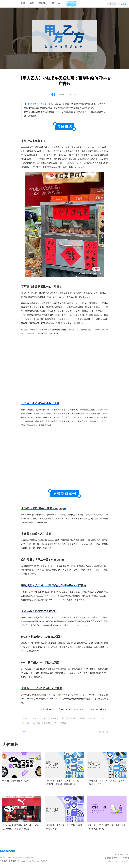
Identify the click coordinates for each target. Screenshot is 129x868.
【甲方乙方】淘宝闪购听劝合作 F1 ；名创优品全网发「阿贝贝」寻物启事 (20, 827)
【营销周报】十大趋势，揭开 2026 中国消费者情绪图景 (63, 827)
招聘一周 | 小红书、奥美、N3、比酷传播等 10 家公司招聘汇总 (106, 827)
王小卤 (63, 718)
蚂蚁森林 (47, 723)
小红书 (36, 718)
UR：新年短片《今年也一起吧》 (41, 663)
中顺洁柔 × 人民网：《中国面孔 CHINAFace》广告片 (54, 585)
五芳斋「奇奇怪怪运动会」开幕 (40, 403)
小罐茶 (82, 718)
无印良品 (37, 723)
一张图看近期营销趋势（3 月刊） (17, 781)
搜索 (113, 4)
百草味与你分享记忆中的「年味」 (42, 287)
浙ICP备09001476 (122, 854)
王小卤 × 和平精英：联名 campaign (43, 508)
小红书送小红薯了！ (33, 141)
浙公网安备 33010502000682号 (117, 858)
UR (56, 723)
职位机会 (56, 3)
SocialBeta (60, 94)
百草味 (54, 718)
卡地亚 (63, 723)
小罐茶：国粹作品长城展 (36, 534)
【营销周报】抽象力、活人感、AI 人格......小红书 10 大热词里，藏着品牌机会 (63, 782)
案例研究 (43, 3)
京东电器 (26, 723)
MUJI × (41, 637)
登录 (124, 4)
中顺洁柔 (92, 718)
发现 (32, 3)
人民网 (102, 718)
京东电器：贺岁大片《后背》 (39, 611)
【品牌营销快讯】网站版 (35, 104)
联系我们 (12, 861)
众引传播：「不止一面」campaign (42, 560)
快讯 (23, 3)
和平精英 (72, 718)
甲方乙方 (26, 718)
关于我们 (3, 861)
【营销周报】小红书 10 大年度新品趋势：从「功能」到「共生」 (107, 782)
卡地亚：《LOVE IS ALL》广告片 (42, 688)
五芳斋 (45, 718)
